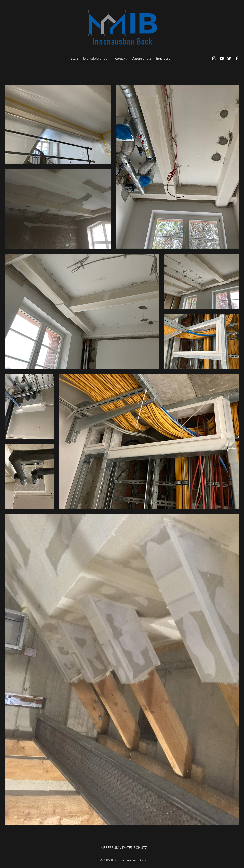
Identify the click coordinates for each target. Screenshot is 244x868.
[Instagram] (214, 58)
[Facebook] (237, 58)
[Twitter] (229, 58)
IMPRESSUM (109, 848)
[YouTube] (222, 58)
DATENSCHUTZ (135, 848)
